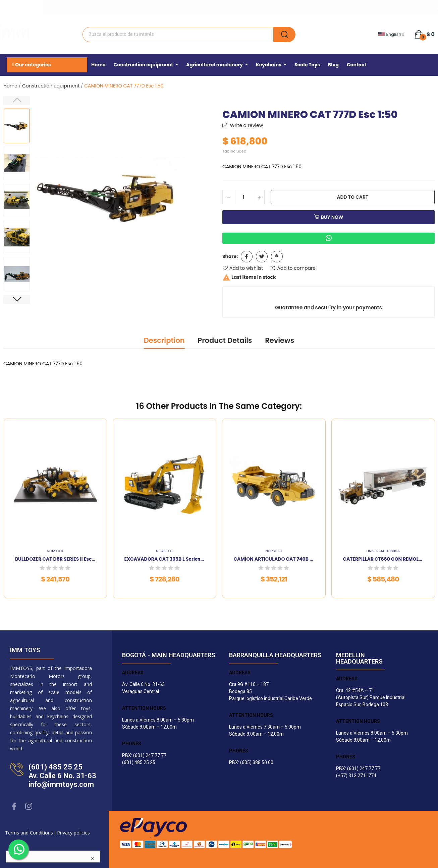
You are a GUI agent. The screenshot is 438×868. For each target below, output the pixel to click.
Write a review (246, 125)
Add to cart (352, 197)
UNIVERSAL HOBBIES (383, 551)
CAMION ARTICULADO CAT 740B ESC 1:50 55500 (274, 559)
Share (247, 257)
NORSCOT (55, 551)
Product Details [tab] (225, 340)
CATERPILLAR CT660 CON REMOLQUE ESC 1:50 (383, 559)
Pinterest (277, 257)
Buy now (329, 217)
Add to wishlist (243, 268)
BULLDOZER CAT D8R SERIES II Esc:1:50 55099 (55, 559)
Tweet (262, 257)
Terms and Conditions (29, 833)
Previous (17, 101)
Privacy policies (73, 833)
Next (17, 300)
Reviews (280, 340)
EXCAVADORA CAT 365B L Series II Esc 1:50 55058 (165, 559)
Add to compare (293, 268)
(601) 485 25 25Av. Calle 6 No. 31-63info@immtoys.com (62, 776)
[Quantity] (243, 197)
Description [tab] (164, 340)
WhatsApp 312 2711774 (62, 6)
